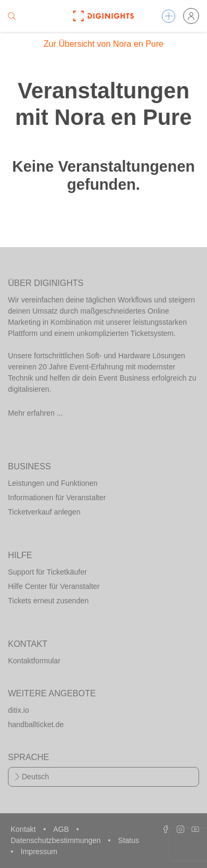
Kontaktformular (34, 661)
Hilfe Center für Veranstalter (54, 586)
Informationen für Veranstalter (57, 498)
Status (128, 840)
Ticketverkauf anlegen (44, 512)
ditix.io (19, 710)
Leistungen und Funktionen (53, 483)
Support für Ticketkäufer (48, 572)
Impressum (39, 852)
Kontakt (24, 829)
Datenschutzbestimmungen (57, 840)
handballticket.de (36, 724)
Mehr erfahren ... (36, 413)
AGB (62, 829)
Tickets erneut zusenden (48, 601)
